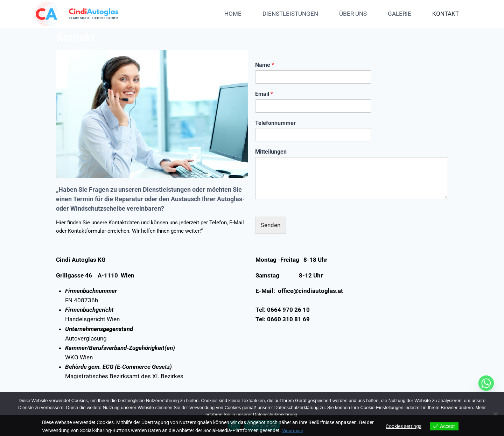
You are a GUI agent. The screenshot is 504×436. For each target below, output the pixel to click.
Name (265, 65)
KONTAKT (446, 14)
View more (293, 430)
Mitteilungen (271, 152)
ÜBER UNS (353, 14)
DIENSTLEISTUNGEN (290, 14)
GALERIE (400, 14)
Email (264, 94)
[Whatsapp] (486, 383)
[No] (495, 414)
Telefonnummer (275, 123)
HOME (233, 14)
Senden (271, 225)
